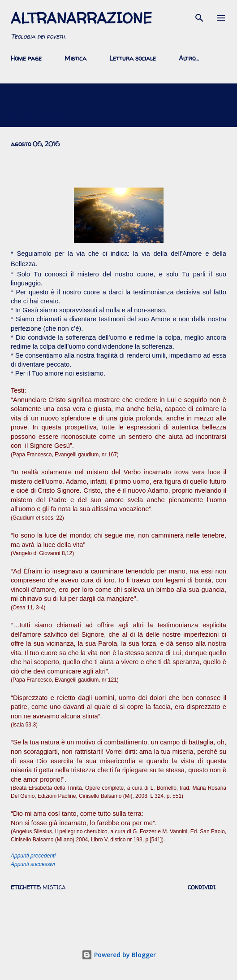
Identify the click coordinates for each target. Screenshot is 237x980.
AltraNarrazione (81, 18)
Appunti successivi (33, 864)
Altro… (189, 58)
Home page (26, 58)
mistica (54, 887)
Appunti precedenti (33, 856)
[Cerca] (199, 16)
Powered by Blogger (119, 955)
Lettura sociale (133, 58)
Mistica (75, 58)
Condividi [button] (202, 887)
